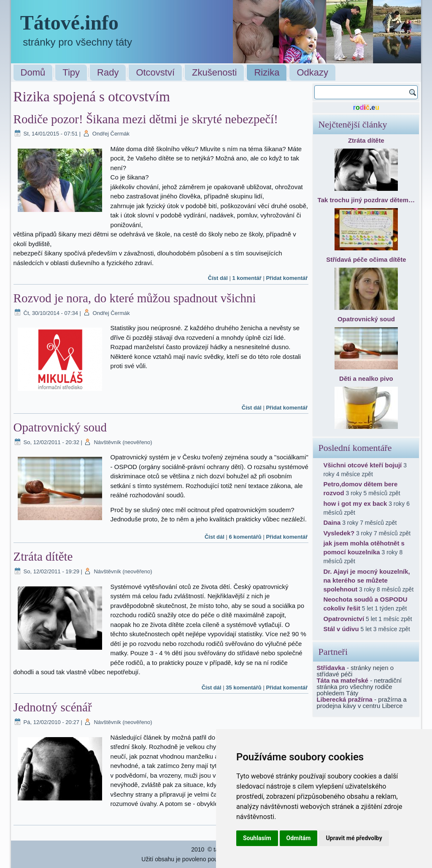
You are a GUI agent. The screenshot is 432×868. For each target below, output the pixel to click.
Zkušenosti (214, 72)
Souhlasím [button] (257, 838)
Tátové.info (69, 23)
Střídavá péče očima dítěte (366, 259)
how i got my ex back (355, 503)
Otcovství (155, 72)
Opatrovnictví (344, 619)
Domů (33, 72)
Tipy (71, 72)
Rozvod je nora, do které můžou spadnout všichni (135, 298)
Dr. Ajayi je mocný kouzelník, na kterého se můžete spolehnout (366, 580)
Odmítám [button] (299, 838)
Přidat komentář (287, 278)
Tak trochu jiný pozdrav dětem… (366, 200)
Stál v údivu (341, 629)
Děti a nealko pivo (366, 378)
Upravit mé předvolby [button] (354, 838)
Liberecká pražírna (344, 699)
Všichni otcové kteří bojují (362, 465)
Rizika (267, 72)
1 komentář (247, 278)
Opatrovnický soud (60, 427)
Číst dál (218, 278)
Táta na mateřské (342, 680)
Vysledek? (339, 533)
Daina (332, 522)
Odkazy (312, 72)
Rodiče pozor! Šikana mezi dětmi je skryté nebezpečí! (146, 119)
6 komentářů (245, 537)
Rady (108, 72)
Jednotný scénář (53, 707)
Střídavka (331, 668)
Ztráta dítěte (43, 556)
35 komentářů (244, 688)
